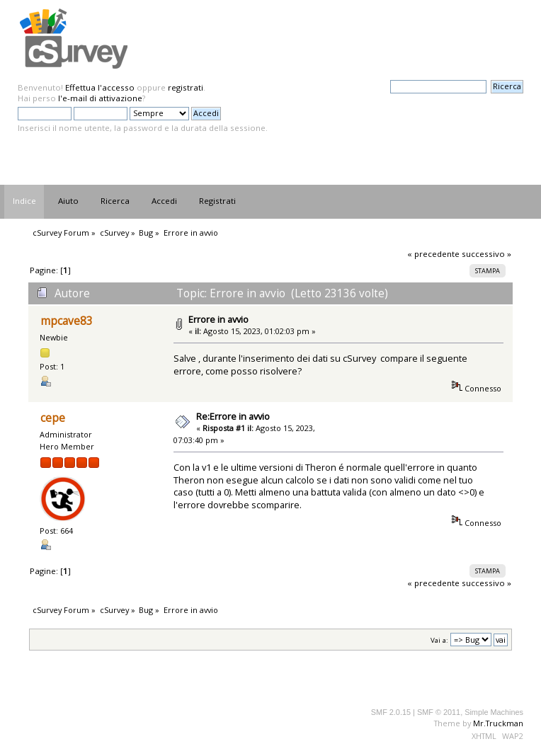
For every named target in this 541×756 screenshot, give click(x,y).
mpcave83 (67, 321)
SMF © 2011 (439, 712)
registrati (186, 87)
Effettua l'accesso (100, 87)
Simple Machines (494, 712)
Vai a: (439, 640)
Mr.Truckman (498, 723)
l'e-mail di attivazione (100, 98)
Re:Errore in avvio (233, 416)
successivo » (486, 254)
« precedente (433, 254)
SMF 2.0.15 (391, 712)
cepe (53, 418)
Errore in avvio (218, 319)
